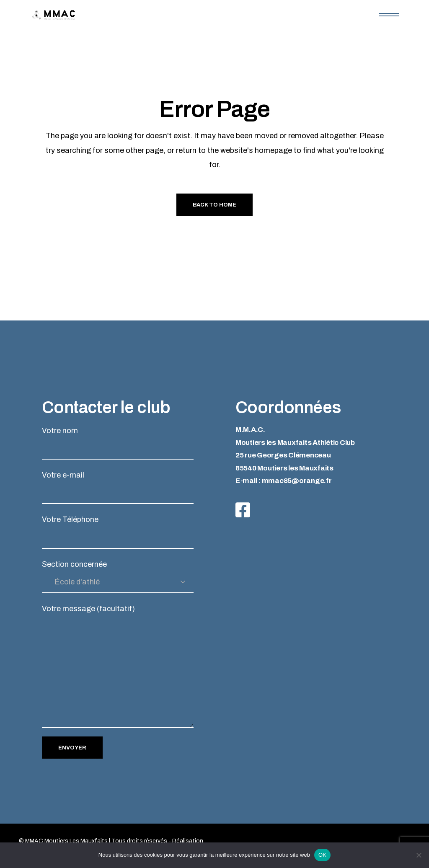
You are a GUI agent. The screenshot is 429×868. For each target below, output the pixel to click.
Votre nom (118, 443)
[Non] (419, 855)
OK (322, 855)
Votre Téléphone (118, 532)
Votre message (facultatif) (118, 666)
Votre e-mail (118, 487)
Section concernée (118, 577)
